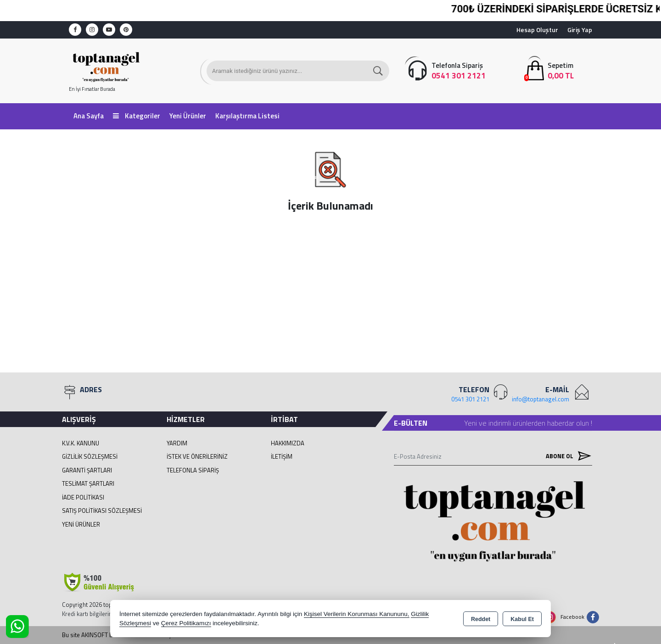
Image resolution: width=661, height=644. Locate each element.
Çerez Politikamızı (186, 623)
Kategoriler (137, 116)
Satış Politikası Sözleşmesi (102, 511)
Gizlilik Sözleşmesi (90, 456)
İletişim (282, 456)
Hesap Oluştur (537, 30)
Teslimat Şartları (88, 483)
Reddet (481, 619)
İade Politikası (83, 497)
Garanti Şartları (87, 470)
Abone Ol (566, 456)
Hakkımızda (288, 443)
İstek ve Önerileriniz (197, 456)
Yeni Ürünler (81, 524)
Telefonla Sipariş (193, 470)
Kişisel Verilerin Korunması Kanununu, (357, 614)
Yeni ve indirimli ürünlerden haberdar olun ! (528, 423)
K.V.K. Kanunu (81, 443)
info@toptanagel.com (541, 399)
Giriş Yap (580, 30)
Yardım (177, 443)
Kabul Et (522, 619)
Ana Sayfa (89, 116)
